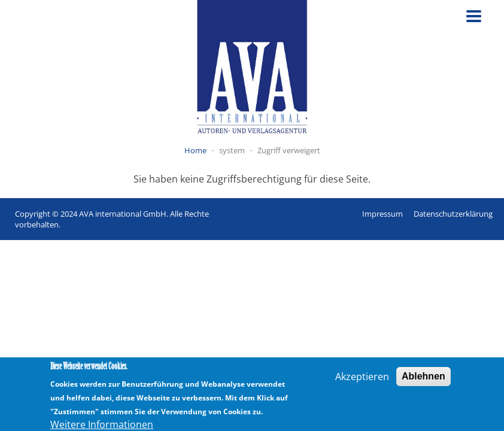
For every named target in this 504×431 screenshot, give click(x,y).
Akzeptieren (362, 380)
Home (195, 150)
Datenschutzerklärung (453, 214)
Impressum (382, 214)
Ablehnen (423, 379)
